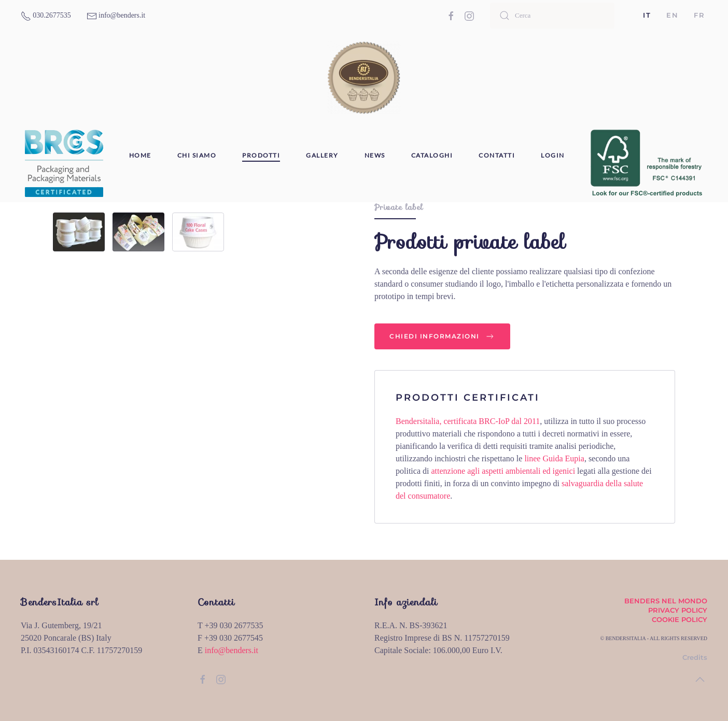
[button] (700, 680)
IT (647, 15)
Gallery (322, 155)
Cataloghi (432, 155)
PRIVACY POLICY (678, 610)
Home (140, 155)
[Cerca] (552, 16)
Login (553, 155)
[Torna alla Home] (364, 78)
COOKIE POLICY (680, 619)
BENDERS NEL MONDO (666, 601)
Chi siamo (197, 155)
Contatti (497, 155)
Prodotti (261, 155)
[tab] (79, 232)
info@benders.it (232, 650)
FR (699, 15)
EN (672, 15)
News (375, 155)
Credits (695, 657)
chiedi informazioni (442, 336)
